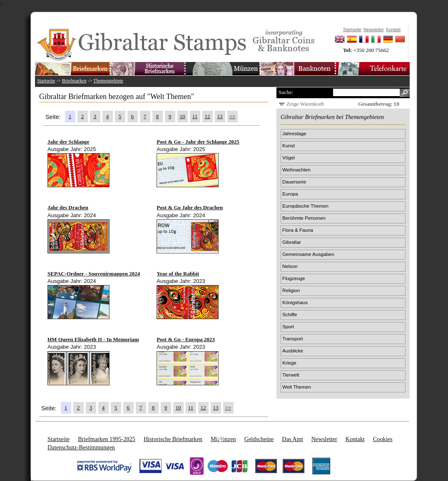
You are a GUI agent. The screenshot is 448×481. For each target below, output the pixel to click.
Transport (293, 338)
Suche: (286, 92)
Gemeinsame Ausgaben (308, 254)
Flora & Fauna (298, 230)
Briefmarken (74, 81)
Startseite (46, 81)
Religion (291, 290)
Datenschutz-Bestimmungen (81, 447)
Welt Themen (297, 387)
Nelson (290, 266)
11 (195, 116)
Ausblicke (293, 351)
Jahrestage (294, 133)
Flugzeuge (294, 278)
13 (220, 116)
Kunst (289, 145)
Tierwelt (291, 375)
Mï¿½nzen (223, 439)
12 (208, 116)
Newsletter (324, 439)
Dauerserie (294, 182)
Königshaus (295, 302)
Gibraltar (292, 242)
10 (183, 116)
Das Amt (292, 439)
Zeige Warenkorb (305, 104)
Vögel (289, 157)
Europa (290, 194)
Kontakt (355, 439)
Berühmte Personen (304, 218)
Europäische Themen (305, 206)
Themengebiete (108, 81)
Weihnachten (296, 170)
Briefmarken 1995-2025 (107, 439)
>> (233, 116)
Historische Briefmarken (173, 439)
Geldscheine (259, 439)
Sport (288, 326)
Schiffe (290, 314)
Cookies (383, 439)
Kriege (289, 363)
